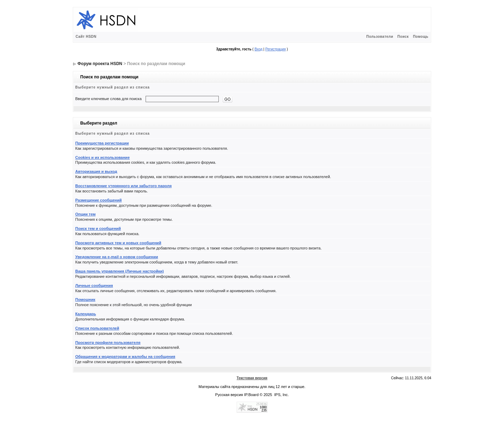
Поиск (403, 37)
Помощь (421, 37)
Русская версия (229, 395)
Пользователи (380, 37)
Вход (258, 49)
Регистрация (275, 49)
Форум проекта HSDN (100, 64)
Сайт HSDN (86, 37)
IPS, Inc (281, 395)
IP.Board (251, 395)
